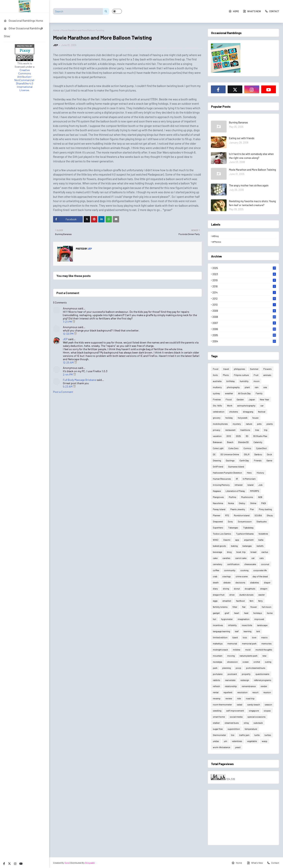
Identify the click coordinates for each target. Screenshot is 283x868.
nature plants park (249, 656)
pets (259, 424)
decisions (240, 582)
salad (240, 704)
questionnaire (262, 674)
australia (217, 381)
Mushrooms (247, 497)
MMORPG (255, 491)
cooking (244, 570)
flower (254, 607)
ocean (246, 662)
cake (215, 558)
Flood (229, 399)
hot (215, 619)
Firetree (217, 399)
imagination (243, 619)
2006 (244, 329)
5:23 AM (68, 386)
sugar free (218, 729)
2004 (244, 341)
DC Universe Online (230, 454)
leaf (237, 631)
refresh (216, 686)
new (264, 656)
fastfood (240, 601)
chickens (234, 412)
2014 (244, 292)
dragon (264, 589)
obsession (232, 662)
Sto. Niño (217, 405)
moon (256, 381)
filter (235, 607)
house (255, 418)
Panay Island (219, 509)
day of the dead (260, 576)
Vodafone (263, 534)
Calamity (258, 442)
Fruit (256, 375)
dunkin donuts (246, 595)
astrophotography (246, 405)
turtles (268, 735)
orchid (257, 662)
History (260, 473)
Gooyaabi (90, 863)
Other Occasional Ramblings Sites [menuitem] (23, 32)
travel (226, 369)
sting (246, 723)
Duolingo (230, 460)
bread (254, 552)
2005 (244, 335)
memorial (232, 643)
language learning (221, 631)
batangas (247, 546)
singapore (254, 711)
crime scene (242, 576)
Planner (217, 515)
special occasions (256, 717)
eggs (215, 601)
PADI (264, 503)
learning (247, 631)
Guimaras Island (236, 466)
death (216, 582)
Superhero (218, 527)
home (270, 613)
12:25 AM (69, 362)
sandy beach (254, 704)
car (262, 405)
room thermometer (222, 704)
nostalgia (217, 662)
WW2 (216, 540)
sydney (216, 393)
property (246, 674)
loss (245, 637)
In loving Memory (221, 485)
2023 (244, 274)
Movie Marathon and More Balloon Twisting (252, 170)
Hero (249, 473)
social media (236, 717)
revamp (217, 698)
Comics (247, 448)
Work (230, 405)
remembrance (249, 686)
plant (247, 387)
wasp (265, 741)
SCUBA (258, 515)
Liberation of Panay (235, 491)
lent (258, 631)
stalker (216, 723)
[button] (117, 11)
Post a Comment (63, 392)
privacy (217, 430)
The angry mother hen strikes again (249, 185)
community (230, 570)
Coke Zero (233, 448)
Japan (252, 399)
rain (257, 387)
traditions (245, 430)
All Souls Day (244, 393)
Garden (240, 399)
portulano (218, 674)
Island (250, 485)
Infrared (239, 485)
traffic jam (244, 735)
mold (248, 650)
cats (262, 558)
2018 (244, 286)
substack (258, 723)
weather (229, 393)
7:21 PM (68, 322)
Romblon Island (242, 515)
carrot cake (241, 558)
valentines (237, 741)
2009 (244, 311)
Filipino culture (241, 375)
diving (226, 589)
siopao (267, 711)
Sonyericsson (245, 521)
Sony (230, 521)
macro (264, 637)
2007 (244, 323)
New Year (264, 399)
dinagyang (248, 412)
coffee (216, 570)
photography (233, 387)
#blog (215, 236)
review (229, 698)
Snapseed (218, 521)
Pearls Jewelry (238, 509)
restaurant (230, 430)
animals (267, 375)
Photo (226, 375)
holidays (258, 613)
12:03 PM (68, 334)
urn (225, 741)
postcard (232, 674)
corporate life (260, 570)
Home (234, 11)
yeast (238, 747)
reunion (267, 692)
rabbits (216, 680)
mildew (237, 650)
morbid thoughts (264, 650)
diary (215, 589)
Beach (230, 442)
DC (214, 454)
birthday (231, 381)
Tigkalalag (248, 527)
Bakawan (217, 442)
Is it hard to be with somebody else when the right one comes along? (251, 156)
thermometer (219, 735)
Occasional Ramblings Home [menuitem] (23, 21)
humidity (244, 381)
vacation (217, 436)
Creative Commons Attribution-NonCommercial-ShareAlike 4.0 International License (25, 80)
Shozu (270, 515)
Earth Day (244, 460)
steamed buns (232, 723)
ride (239, 698)
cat (253, 558)
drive (232, 595)
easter (262, 595)
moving (231, 656)
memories (266, 643)
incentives (218, 625)
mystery (237, 424)
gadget (216, 613)
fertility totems (220, 607)
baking (234, 546)
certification (233, 564)
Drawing (217, 460)
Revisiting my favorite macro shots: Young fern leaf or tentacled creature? (252, 203)
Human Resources (222, 479)
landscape (262, 625)
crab (215, 576)
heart (237, 613)
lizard (235, 637)
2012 (244, 299)
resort (255, 692)
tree (257, 430)
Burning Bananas (238, 122)
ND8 (260, 497)
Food (216, 369)
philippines (239, 369)
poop (238, 668)
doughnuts (250, 589)
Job (260, 485)
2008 (244, 317)
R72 (227, 515)
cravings (226, 576)
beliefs (260, 546)
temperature (251, 729)
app (237, 540)
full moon (266, 607)
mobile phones (220, 424)
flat (244, 607)
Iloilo (215, 375)
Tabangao (233, 527)
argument (249, 540)
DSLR (247, 454)
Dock (269, 454)
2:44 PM (68, 374)
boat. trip (241, 552)
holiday (229, 418)
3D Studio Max (260, 436)
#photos (217, 242)
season (268, 704)
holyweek (243, 418)
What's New (252, 11)
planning (226, 668)
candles (226, 558)
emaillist (227, 601)
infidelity (232, 625)
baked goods (219, 546)
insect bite (247, 625)
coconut (265, 564)
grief (227, 613)
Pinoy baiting (265, 509)
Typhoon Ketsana (245, 534)
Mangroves (218, 497)
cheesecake (250, 564)
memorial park (249, 643)
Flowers (267, 369)
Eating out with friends (242, 138)
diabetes (255, 582)
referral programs (263, 680)
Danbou (258, 454)
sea (265, 387)
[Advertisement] (243, 817)
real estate (230, 680)
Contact (272, 11)
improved (259, 619)
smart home (219, 717)
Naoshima (218, 503)
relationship (231, 686)
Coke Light (218, 448)
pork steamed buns (256, 668)
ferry (260, 601)
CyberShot (261, 448)
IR (237, 479)
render (264, 686)
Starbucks (262, 521)
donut (237, 589)
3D (247, 436)
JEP (56, 45)
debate (227, 582)
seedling (217, 711)
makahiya (218, 643)
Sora (67, 863)
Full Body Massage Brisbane (79, 380)
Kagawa (217, 491)
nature (249, 424)
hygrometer (227, 619)
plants (270, 424)
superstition (234, 729)
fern (251, 601)
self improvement (235, 711)
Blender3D (243, 442)
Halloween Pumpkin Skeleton (227, 473)
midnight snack (220, 650)
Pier (252, 509)
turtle (257, 735)
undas (216, 741)
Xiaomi (227, 540)
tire (233, 735)
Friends (258, 460)
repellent (228, 692)
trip (266, 430)
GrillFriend (218, 466)
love (254, 637)
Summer (254, 369)
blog (229, 552)
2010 (244, 305)
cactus (265, 552)
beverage (217, 552)
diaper (267, 582)
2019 (244, 280)
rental (216, 692)
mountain (218, 656)
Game (269, 460)
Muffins (232, 497)
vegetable (252, 741)
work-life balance (221, 747)
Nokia (231, 503)
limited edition (220, 637)
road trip (250, 698)
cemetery (218, 564)
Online (253, 503)
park (215, 668)
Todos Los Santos (222, 534)
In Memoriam (249, 479)
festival (262, 412)
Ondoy (242, 503)
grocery (217, 418)
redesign (245, 680)
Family (259, 393)
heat (246, 613)
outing (268, 662)
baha (261, 540)
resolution (242, 692)
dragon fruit (219, 595)
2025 (244, 268)
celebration (219, 412)
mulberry (217, 387)
